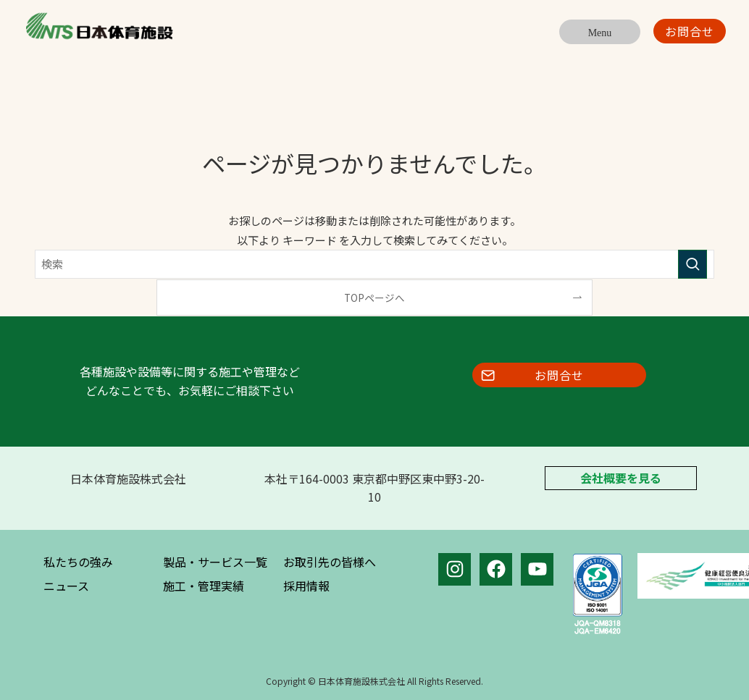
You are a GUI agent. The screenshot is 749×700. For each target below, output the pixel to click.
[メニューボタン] (600, 32)
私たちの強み (78, 562)
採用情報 (306, 586)
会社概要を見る (621, 478)
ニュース (66, 586)
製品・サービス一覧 (215, 562)
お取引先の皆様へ (330, 562)
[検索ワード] (374, 264)
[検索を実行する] (692, 264)
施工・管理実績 (204, 586)
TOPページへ (374, 298)
